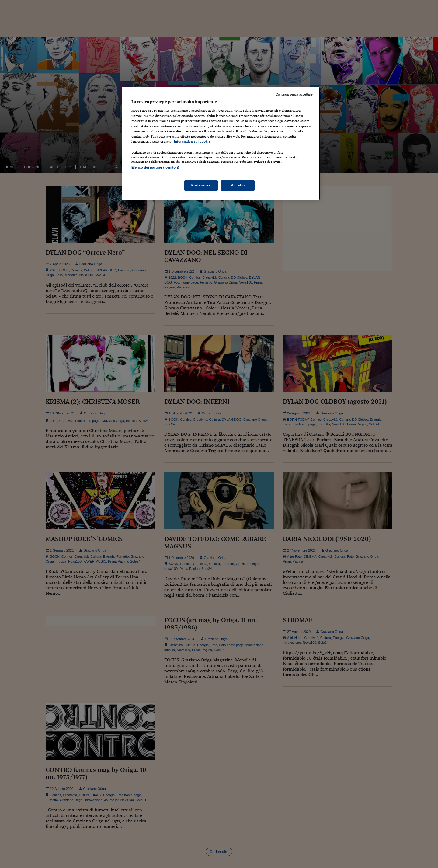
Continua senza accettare (294, 94)
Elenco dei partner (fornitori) (155, 167)
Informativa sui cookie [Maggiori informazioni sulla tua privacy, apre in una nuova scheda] (192, 141)
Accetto (238, 185)
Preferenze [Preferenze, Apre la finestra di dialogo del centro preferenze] (201, 185)
